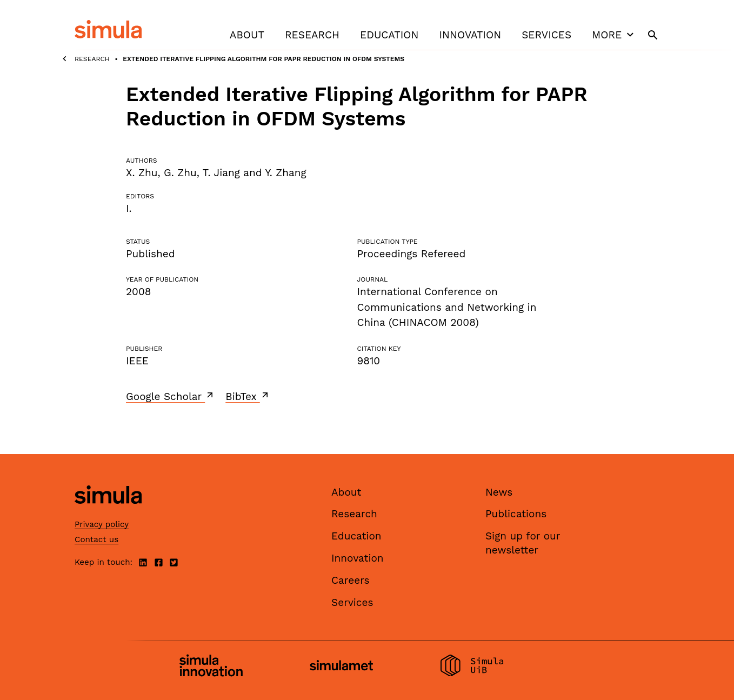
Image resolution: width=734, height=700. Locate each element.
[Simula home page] (108, 513)
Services (546, 35)
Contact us (96, 539)
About (247, 35)
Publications (516, 514)
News (499, 492)
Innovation (470, 35)
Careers (351, 580)
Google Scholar (171, 396)
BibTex (248, 396)
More (614, 35)
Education (389, 35)
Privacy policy (102, 524)
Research (312, 35)
